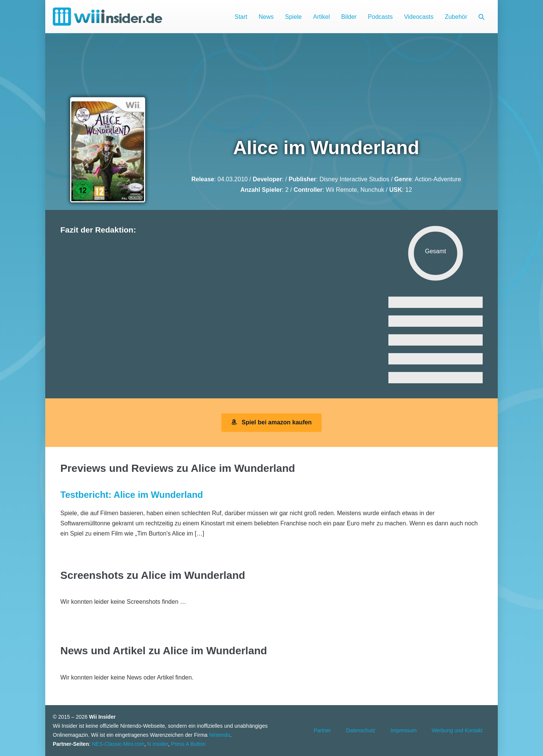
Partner (322, 730)
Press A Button (189, 744)
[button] (482, 17)
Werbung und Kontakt (457, 730)
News (266, 17)
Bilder (349, 17)
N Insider (158, 744)
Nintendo (219, 735)
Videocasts (419, 17)
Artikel (321, 17)
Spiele (293, 17)
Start (241, 17)
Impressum (404, 730)
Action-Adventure (438, 179)
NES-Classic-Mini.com (118, 744)
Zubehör (456, 17)
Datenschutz (361, 730)
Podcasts (380, 17)
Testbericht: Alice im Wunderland (132, 495)
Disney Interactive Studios (354, 179)
